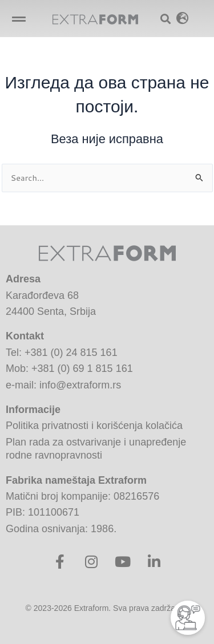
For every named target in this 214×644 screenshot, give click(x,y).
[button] (19, 19)
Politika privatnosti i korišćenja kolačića (94, 426)
